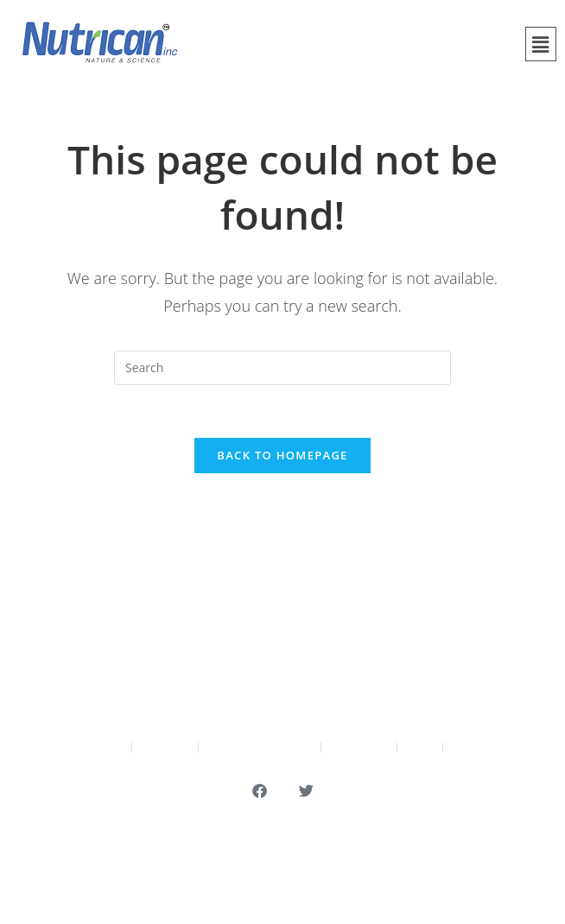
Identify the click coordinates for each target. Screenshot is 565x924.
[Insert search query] (282, 368)
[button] (541, 44)
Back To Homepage (282, 455)
